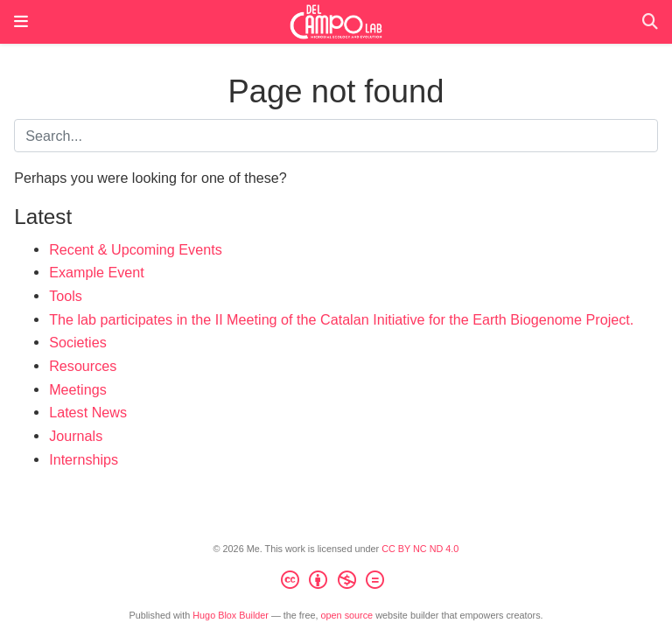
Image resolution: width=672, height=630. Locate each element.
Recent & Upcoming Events (136, 249)
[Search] (650, 22)
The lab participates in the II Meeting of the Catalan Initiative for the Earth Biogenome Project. (341, 319)
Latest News (88, 412)
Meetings (78, 389)
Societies (78, 342)
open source (347, 615)
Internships (84, 459)
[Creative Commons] (336, 583)
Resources (83, 366)
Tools (66, 296)
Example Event (97, 272)
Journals (76, 436)
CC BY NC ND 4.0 (420, 549)
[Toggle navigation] (21, 22)
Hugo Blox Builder (231, 615)
